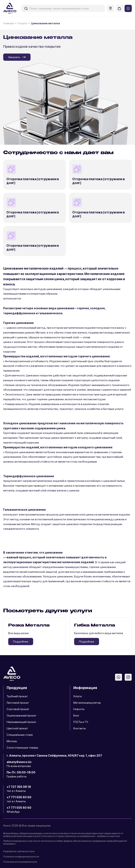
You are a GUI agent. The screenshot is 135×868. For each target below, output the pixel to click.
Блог (76, 715)
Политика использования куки (20, 862)
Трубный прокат (17, 696)
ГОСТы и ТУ (81, 722)
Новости (79, 709)
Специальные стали (20, 735)
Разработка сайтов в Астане (19, 851)
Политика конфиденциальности (21, 857)
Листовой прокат (18, 703)
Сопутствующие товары (22, 748)
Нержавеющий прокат (21, 722)
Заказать (17, 57)
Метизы (12, 741)
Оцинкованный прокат (21, 715)
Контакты (80, 728)
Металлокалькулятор (87, 703)
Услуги (22, 23)
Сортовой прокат (18, 709)
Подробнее (21, 642)
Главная (9, 23)
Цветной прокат (17, 728)
